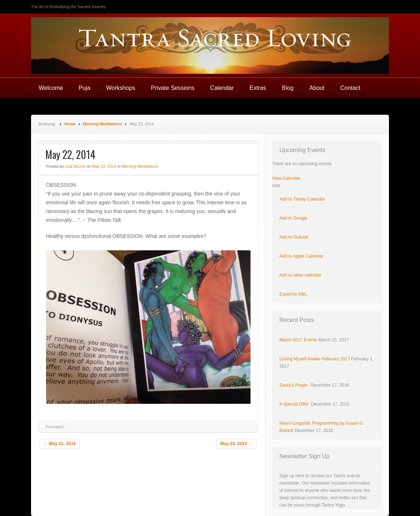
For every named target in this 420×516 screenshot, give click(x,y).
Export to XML (293, 294)
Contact (350, 88)
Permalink (55, 427)
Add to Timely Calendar (302, 199)
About (317, 88)
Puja (84, 88)
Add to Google (293, 218)
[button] (276, 186)
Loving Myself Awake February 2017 (315, 359)
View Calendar (286, 178)
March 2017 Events (298, 340)
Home (70, 124)
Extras (258, 88)
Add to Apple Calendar (301, 256)
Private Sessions (173, 88)
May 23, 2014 (236, 444)
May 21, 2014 (60, 444)
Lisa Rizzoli (75, 166)
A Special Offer (295, 404)
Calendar (222, 88)
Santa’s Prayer (294, 385)
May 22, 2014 (104, 166)
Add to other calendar (300, 275)
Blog (288, 88)
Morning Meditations (103, 124)
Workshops (121, 88)
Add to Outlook (294, 237)
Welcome (51, 88)
